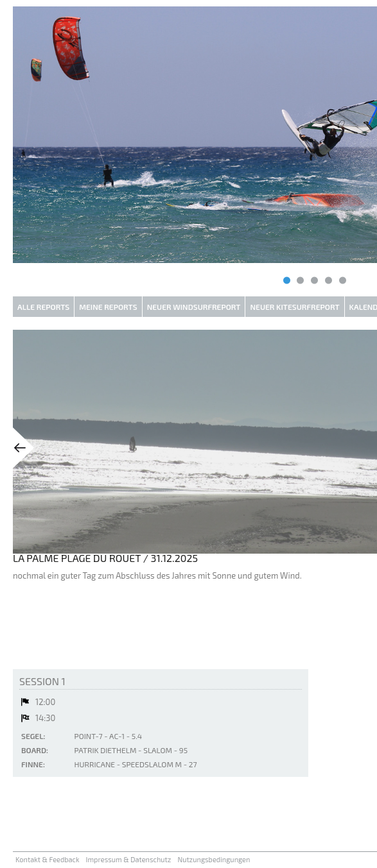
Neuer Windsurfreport (194, 307)
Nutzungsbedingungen (214, 859)
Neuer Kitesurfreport (294, 307)
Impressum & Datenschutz (129, 859)
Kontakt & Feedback (48, 859)
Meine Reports (108, 307)
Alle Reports (43, 307)
